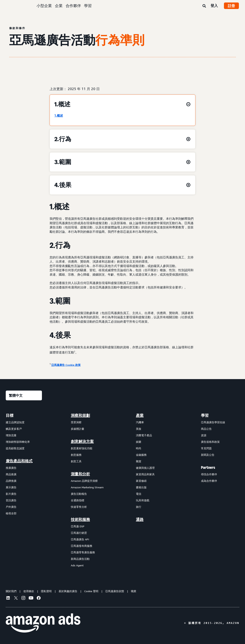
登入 (214, 6)
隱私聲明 (46, 591)
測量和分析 (80, 474)
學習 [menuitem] (205, 415)
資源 (204, 435)
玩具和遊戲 (143, 500)
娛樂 (139, 442)
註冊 (231, 6)
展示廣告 (11, 487)
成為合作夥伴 (209, 481)
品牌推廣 (11, 481)
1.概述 (59, 116)
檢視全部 (11, 513)
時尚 (139, 448)
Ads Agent (77, 565)
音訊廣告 (11, 500)
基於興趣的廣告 (68, 591)
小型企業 (44, 6)
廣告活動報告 (79, 494)
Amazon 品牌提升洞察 (84, 481)
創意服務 (76, 455)
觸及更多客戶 (14, 429)
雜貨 (139, 461)
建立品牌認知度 (15, 422)
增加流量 (11, 435)
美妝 (139, 429)
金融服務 (141, 455)
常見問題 (206, 448)
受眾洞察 (76, 422)
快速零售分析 (79, 507)
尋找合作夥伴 (209, 474)
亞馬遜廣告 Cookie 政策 (66, 365)
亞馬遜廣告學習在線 (213, 422)
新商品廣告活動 (80, 559)
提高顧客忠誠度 (15, 448)
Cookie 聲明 (91, 591)
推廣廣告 (11, 468)
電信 (139, 494)
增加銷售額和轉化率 (18, 442)
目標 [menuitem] (10, 415)
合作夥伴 (73, 6)
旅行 (139, 507)
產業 (140, 415)
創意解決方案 (82, 441)
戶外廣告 (11, 507)
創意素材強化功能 (82, 448)
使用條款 (29, 591)
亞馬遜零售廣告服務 (83, 552)
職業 (134, 591)
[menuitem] (25, 490)
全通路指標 (78, 500)
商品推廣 (11, 474)
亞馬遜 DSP (78, 526)
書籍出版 (141, 487)
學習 (88, 6)
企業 (59, 6)
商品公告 (206, 429)
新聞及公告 (208, 455)
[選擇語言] (24, 395)
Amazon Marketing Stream (87, 487)
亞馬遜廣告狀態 (115, 591)
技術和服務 (80, 519)
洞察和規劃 (80, 415)
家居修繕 (141, 481)
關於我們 (11, 591)
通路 (140, 519)
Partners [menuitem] (208, 467)
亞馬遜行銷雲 (79, 533)
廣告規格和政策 (210, 442)
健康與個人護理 (145, 468)
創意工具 (76, 461)
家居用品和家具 (145, 474)
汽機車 (140, 422)
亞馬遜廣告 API (80, 539)
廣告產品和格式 (19, 461)
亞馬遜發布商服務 (82, 546)
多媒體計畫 (78, 429)
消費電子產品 (144, 435)
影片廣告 (11, 494)
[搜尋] (204, 6)
